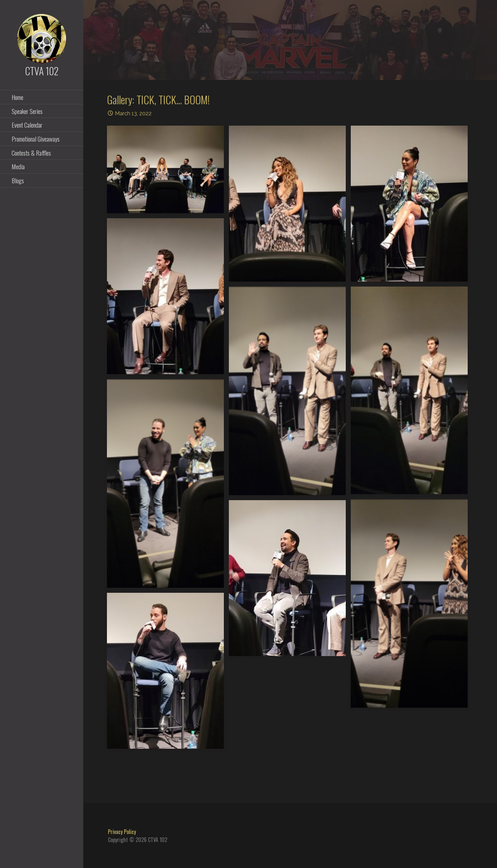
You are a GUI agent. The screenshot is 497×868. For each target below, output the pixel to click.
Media (18, 166)
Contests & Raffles (31, 153)
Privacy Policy (122, 832)
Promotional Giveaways (36, 139)
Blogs (18, 180)
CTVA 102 (42, 71)
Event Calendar (27, 125)
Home (17, 97)
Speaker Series (27, 111)
